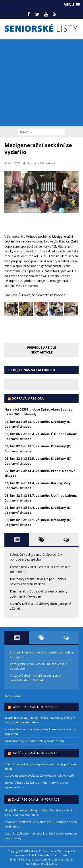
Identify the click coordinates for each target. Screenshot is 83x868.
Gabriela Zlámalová (41, 163)
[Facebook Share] (5, 223)
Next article (42, 352)
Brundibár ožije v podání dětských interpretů (34, 741)
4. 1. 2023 (14, 163)
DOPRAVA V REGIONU (28, 398)
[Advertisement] (41, 83)
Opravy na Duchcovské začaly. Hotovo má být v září (39, 775)
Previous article (42, 347)
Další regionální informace (36, 707)
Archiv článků (13, 696)
